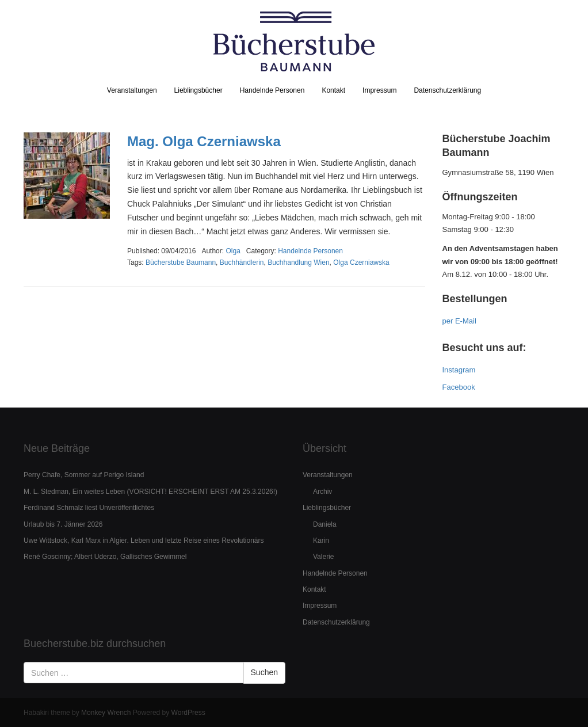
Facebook (459, 387)
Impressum (379, 90)
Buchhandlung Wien (298, 262)
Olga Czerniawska (361, 262)
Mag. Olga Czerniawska (204, 141)
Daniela (325, 524)
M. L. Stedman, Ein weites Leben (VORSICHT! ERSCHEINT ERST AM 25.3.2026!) (150, 492)
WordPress (188, 713)
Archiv (322, 492)
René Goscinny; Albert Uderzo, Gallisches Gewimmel (105, 557)
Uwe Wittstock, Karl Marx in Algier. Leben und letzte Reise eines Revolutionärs (144, 541)
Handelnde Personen (272, 90)
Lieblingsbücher (198, 90)
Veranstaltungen (132, 90)
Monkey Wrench (106, 713)
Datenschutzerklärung (447, 90)
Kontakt (333, 90)
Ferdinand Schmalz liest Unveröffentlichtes (89, 508)
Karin (321, 541)
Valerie (323, 557)
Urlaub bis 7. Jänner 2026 (63, 524)
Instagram (459, 370)
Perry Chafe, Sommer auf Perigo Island (84, 475)
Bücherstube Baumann (181, 262)
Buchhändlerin (242, 262)
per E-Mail (459, 321)
